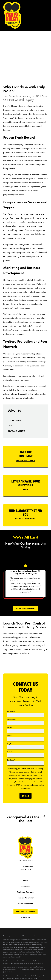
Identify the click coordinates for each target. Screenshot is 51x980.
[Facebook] (11, 922)
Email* (10, 728)
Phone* (10, 736)
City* (9, 744)
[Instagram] (28, 922)
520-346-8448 (25, 861)
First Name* (12, 711)
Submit (26, 796)
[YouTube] (23, 922)
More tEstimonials (25, 608)
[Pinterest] (34, 922)
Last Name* (12, 719)
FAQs (26, 490)
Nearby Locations (25, 904)
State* (9, 752)
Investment (25, 886)
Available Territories (26, 519)
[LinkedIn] (40, 922)
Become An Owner (26, 460)
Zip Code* (11, 760)
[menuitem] (14, 421)
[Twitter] (17, 922)
